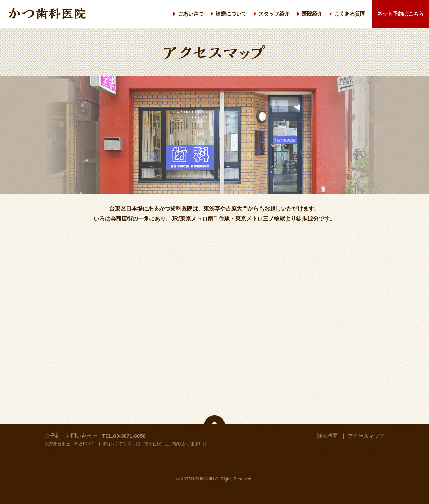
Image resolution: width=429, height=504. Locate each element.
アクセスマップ (366, 436)
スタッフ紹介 (274, 14)
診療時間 (327, 436)
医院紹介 (312, 14)
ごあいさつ (191, 14)
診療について (231, 14)
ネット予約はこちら (400, 14)
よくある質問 (350, 14)
